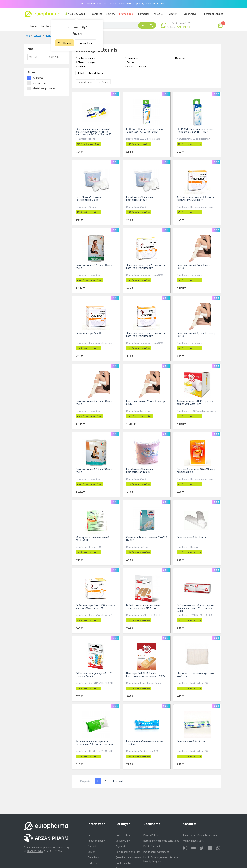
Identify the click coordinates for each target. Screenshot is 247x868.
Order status (190, 14)
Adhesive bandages (137, 66)
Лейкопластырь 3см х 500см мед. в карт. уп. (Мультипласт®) (146, 268)
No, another (85, 43)
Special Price (85, 83)
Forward (118, 782)
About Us (159, 14)
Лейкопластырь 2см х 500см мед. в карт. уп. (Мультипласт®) (196, 200)
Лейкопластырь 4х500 (88, 334)
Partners (92, 863)
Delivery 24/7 (123, 841)
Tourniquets (133, 58)
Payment (120, 846)
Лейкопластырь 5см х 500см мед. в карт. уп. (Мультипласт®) (95, 608)
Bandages (180, 58)
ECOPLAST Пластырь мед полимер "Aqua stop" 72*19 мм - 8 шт (196, 132)
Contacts (97, 14)
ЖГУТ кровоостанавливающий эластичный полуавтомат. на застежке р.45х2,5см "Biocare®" (93, 133)
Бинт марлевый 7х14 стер (192, 742)
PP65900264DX (35, 851)
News (91, 835)
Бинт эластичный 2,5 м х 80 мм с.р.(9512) (146, 404)
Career (91, 852)
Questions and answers (129, 857)
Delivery (110, 14)
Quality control (124, 863)
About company (96, 841)
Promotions (126, 14)
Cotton (81, 66)
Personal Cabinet (214, 14)
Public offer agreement (156, 852)
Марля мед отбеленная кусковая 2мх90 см (195, 676)
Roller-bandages (87, 58)
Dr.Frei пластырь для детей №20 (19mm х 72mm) (94, 676)
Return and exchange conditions (161, 841)
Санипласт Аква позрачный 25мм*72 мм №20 (147, 540)
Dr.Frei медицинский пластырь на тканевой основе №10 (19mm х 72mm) (195, 609)
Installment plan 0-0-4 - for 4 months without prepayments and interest (124, 3)
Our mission (94, 857)
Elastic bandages (87, 62)
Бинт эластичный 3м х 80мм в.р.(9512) (195, 268)
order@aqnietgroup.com (204, 835)
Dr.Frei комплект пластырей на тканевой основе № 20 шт (143, 608)
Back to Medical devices (92, 74)
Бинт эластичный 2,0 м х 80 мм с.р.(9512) (95, 404)
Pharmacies (143, 14)
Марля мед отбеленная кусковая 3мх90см (145, 744)
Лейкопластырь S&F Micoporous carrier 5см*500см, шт (195, 404)
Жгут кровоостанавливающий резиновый (93, 540)
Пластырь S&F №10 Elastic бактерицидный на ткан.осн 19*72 (146, 676)
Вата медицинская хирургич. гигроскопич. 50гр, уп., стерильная (94, 744)
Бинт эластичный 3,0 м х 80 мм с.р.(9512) (95, 268)
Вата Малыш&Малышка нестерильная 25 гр (89, 200)
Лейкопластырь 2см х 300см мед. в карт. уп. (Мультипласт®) (146, 336)
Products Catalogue (38, 26)
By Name (103, 83)
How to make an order (128, 852)
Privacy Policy (151, 835)
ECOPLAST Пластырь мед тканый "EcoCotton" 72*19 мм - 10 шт (145, 132)
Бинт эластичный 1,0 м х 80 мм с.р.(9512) (196, 336)
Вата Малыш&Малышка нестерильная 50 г (140, 200)
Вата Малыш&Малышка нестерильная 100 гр (140, 472)
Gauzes (130, 62)
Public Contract (152, 846)
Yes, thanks (65, 43)
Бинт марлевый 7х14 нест (192, 538)
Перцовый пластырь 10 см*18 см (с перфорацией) (196, 472)
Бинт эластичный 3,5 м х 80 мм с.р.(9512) (95, 472)
